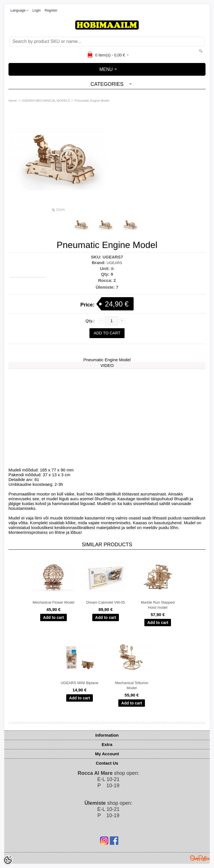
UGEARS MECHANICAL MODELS (46, 101)
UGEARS (115, 263)
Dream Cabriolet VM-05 (106, 602)
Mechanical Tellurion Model (132, 685)
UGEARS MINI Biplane (79, 683)
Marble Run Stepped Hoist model (158, 605)
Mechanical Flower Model (53, 602)
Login (36, 10)
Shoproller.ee (200, 858)
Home (13, 101)
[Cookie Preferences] (8, 860)
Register (51, 10)
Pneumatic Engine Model (92, 101)
